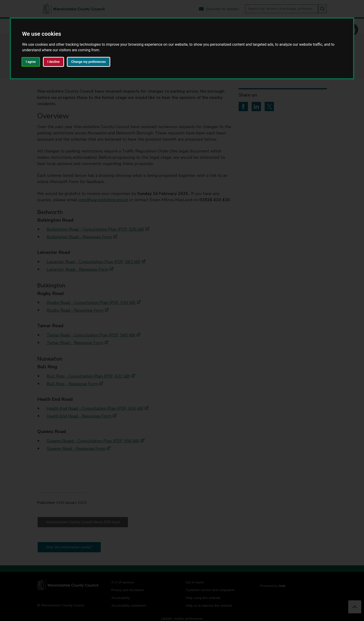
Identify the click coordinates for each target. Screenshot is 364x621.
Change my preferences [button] (89, 62)
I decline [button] (54, 62)
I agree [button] (31, 62)
